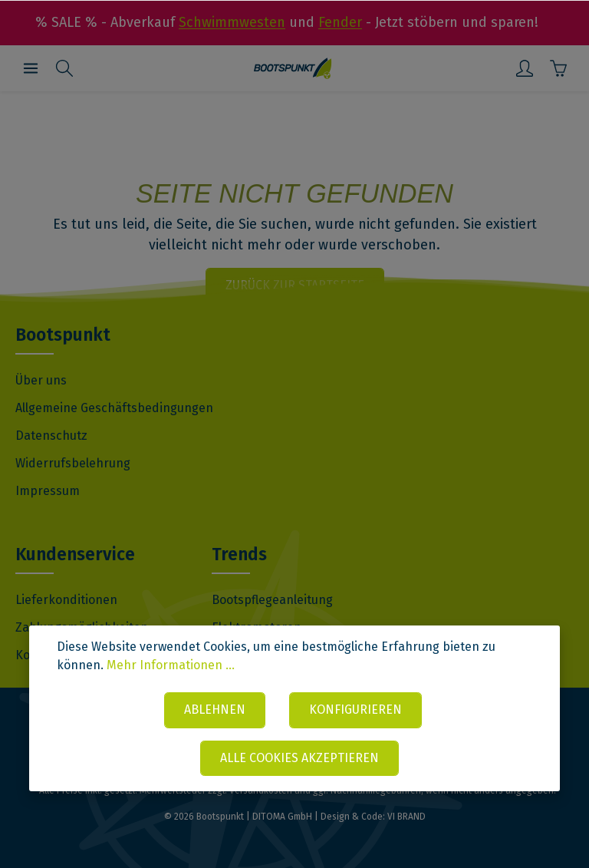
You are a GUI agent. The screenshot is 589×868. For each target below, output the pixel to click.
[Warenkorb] (558, 68)
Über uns (41, 380)
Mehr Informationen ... (171, 665)
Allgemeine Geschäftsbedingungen (114, 408)
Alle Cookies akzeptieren (299, 758)
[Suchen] (64, 68)
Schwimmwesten (232, 22)
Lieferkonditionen (66, 600)
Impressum (48, 491)
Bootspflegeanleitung (272, 600)
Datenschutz (51, 436)
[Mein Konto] (525, 68)
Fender (340, 22)
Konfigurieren (356, 710)
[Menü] (31, 68)
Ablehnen (215, 710)
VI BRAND (406, 817)
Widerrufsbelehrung (73, 463)
